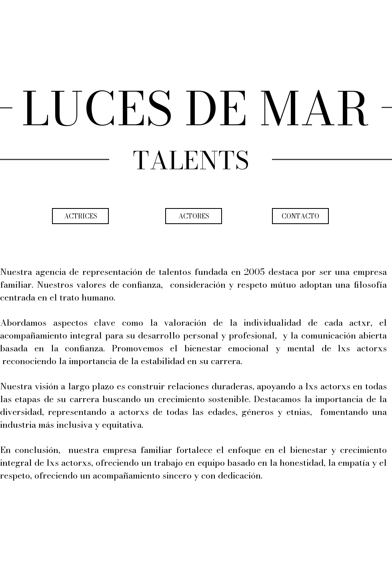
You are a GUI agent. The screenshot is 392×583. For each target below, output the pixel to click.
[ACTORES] (194, 216)
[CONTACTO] (300, 216)
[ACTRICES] (80, 216)
